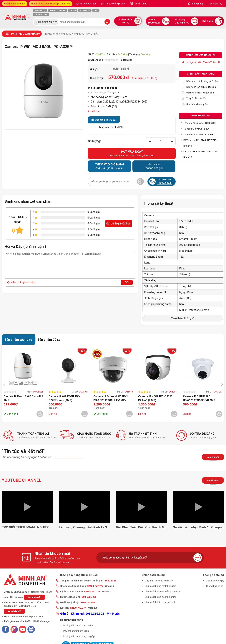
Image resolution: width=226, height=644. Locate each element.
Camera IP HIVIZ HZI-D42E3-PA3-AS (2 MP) (156, 398)
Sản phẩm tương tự (18, 340)
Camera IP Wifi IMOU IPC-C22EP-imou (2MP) (64, 398)
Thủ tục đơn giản (154, 166)
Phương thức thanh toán (76, 631)
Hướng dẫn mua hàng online (78, 625)
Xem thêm (213, 457)
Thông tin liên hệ (215, 586)
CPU (96, 10)
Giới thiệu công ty (215, 581)
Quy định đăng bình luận (21, 282)
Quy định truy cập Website (159, 581)
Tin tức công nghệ (115, 4)
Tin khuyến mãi (88, 4)
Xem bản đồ (34, 597)
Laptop (73, 10)
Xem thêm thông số (183, 318)
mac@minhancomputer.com (27, 617)
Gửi (127, 282)
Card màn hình (41, 15)
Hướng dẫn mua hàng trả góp (79, 636)
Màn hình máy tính (57, 10)
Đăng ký (218, 4)
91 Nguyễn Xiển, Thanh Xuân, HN (203, 62)
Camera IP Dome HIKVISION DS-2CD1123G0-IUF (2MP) (110, 398)
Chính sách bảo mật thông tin (160, 586)
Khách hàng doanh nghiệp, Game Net (51, 4)
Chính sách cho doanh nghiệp (161, 597)
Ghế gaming (40, 10)
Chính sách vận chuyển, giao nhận (163, 592)
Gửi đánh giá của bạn (118, 224)
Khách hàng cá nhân (15, 4)
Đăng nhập (198, 4)
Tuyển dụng (141, 4)
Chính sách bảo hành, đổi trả (160, 602)
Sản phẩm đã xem (50, 340)
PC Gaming (85, 10)
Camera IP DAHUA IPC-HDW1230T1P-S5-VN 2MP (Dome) (199, 399)
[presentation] (5, 384)
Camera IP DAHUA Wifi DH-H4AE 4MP (23, 398)
